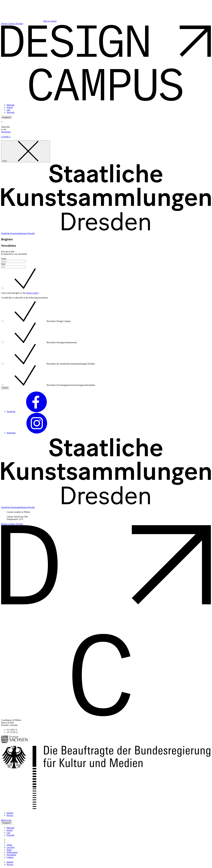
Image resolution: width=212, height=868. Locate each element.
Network (11, 112)
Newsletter (6, 132)
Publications (12, 852)
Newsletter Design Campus (38, 321)
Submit (5, 388)
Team (9, 850)
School (10, 107)
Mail (3, 264)
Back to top (6, 820)
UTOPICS (6, 137)
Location (11, 847)
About (9, 845)
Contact (10, 857)
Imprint (10, 813)
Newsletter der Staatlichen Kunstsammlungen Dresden (50, 364)
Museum (11, 105)
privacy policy (32, 293)
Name (4, 259)
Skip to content (50, 21)
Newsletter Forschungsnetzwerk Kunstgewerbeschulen (50, 385)
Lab (8, 110)
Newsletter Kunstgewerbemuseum (41, 342)
